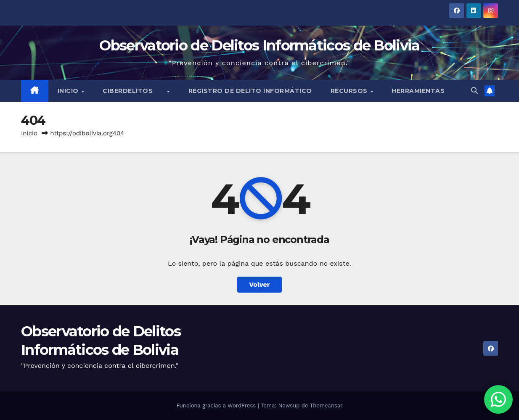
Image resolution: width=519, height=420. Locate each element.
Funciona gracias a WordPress (217, 405)
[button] (474, 91)
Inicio (69, 91)
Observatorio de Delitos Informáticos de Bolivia (259, 45)
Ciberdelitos (134, 91)
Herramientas (418, 91)
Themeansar (326, 405)
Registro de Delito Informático (250, 91)
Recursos (350, 91)
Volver (259, 284)
